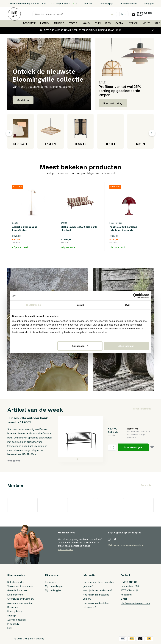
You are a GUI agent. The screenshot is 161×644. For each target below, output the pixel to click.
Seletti (15, 223)
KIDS (108, 23)
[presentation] (9, 133)
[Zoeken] (75, 14)
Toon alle (146, 485)
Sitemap (12, 616)
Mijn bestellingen (54, 586)
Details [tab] (80, 305)
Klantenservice (129, 4)
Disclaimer (13, 607)
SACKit (64, 223)
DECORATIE (29, 23)
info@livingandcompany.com (135, 603)
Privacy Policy (15, 611)
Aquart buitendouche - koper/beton (26, 229)
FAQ (10, 628)
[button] (77, 459)
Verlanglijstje (107, 4)
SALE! (157, 23)
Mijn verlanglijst (53, 590)
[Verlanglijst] (152, 447)
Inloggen (149, 4)
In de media (13, 624)
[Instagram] (109, 539)
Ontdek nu (23, 100)
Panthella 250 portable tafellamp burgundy (123, 229)
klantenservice (65, 549)
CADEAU (120, 23)
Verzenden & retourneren (21, 586)
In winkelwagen (133, 447)
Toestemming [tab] (33, 305)
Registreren (51, 582)
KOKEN (87, 23)
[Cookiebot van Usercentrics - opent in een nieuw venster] (135, 296)
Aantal (112, 447)
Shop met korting (113, 103)
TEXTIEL (74, 23)
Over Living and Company (21, 599)
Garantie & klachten (17, 590)
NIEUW (146, 23)
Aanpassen (80, 346)
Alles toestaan (126, 346)
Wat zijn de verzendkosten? (97, 590)
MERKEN (133, 23)
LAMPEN (45, 23)
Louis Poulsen (116, 223)
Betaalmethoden (16, 582)
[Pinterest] (115, 539)
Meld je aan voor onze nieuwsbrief (126, 545)
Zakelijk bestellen (17, 620)
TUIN (98, 23)
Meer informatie (142, 409)
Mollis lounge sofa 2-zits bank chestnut (79, 229)
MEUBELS (59, 23)
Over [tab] (128, 305)
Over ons (88, 4)
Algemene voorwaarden (20, 603)
